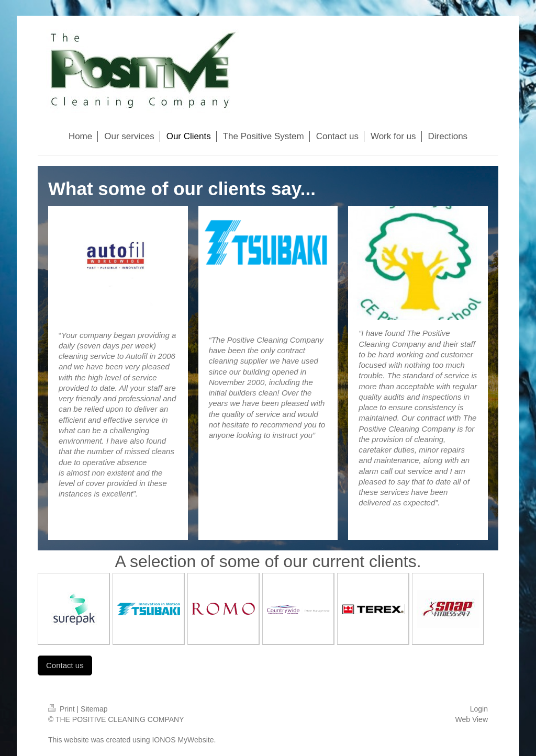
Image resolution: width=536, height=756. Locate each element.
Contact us (65, 665)
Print (63, 709)
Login (479, 709)
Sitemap (94, 709)
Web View (471, 719)
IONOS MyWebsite (183, 740)
